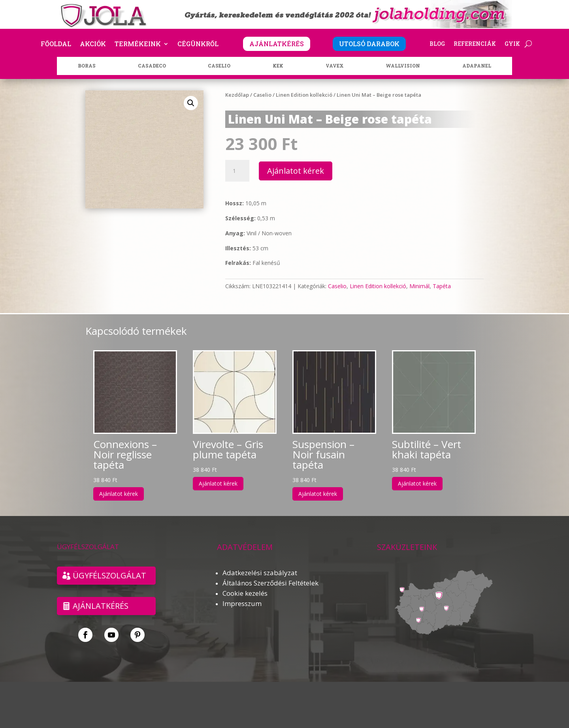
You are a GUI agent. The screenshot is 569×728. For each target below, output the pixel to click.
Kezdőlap (237, 95)
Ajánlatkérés (101, 606)
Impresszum (242, 603)
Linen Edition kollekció (304, 95)
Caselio (262, 95)
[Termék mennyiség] (237, 171)
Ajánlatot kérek (296, 171)
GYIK (512, 44)
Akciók (93, 44)
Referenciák (475, 44)
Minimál (419, 286)
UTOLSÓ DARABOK (369, 44)
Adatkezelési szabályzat (260, 573)
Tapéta (442, 286)
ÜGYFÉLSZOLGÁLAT (109, 575)
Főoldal (56, 44)
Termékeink (138, 44)
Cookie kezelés (245, 593)
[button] (191, 103)
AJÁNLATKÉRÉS (277, 44)
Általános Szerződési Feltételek (270, 583)
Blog (437, 44)
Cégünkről (198, 44)
